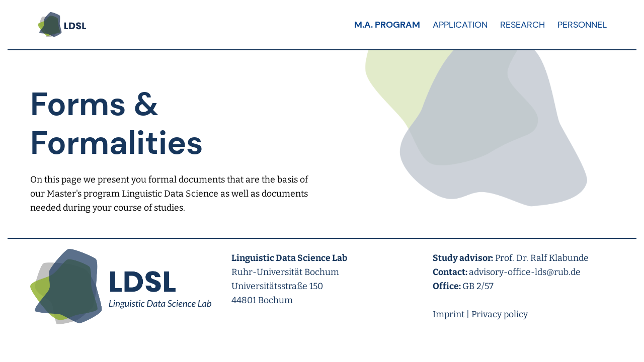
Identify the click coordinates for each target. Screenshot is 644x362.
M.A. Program (387, 25)
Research (522, 25)
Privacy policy (500, 314)
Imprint (449, 314)
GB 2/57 (478, 286)
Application (460, 25)
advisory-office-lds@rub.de (525, 272)
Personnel (582, 25)
